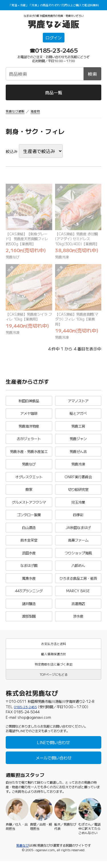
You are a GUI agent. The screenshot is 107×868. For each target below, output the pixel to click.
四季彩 (78, 519)
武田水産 (29, 558)
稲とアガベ (78, 416)
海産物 (35, 111)
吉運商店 (78, 609)
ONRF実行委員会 (78, 480)
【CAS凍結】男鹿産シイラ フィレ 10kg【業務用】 (28, 318)
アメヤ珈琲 (29, 416)
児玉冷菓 (78, 506)
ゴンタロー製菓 (29, 519)
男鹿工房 (78, 429)
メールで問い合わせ (53, 765)
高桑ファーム (78, 545)
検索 (92, 74)
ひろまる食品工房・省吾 (78, 583)
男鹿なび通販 (15, 111)
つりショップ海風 (78, 558)
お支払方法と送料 (54, 650)
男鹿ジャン (78, 442)
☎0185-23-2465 (53, 50)
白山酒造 (29, 532)
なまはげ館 (29, 570)
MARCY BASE (78, 596)
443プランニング (29, 596)
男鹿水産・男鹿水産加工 (29, 455)
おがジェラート (29, 442)
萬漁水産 (29, 583)
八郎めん (78, 570)
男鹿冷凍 (62, 258)
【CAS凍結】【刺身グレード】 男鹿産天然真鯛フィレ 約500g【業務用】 (29, 240)
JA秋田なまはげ (78, 532)
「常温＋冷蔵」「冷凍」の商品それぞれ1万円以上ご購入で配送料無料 (54, 5)
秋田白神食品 (29, 404)
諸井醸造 (29, 609)
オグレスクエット (29, 480)
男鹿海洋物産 (29, 429)
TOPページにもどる (53, 681)
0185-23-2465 (27, 713)
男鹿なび (13, 258)
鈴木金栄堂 (29, 545)
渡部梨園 (29, 622)
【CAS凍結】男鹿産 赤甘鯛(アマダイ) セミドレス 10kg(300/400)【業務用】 (78, 240)
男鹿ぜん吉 (78, 455)
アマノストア (78, 404)
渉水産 (78, 622)
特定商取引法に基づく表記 (54, 671)
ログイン (54, 38)
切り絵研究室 (78, 493)
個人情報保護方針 (54, 660)
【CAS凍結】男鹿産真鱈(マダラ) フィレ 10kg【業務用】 (77, 321)
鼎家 (29, 493)
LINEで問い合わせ (54, 749)
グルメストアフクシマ (29, 506)
